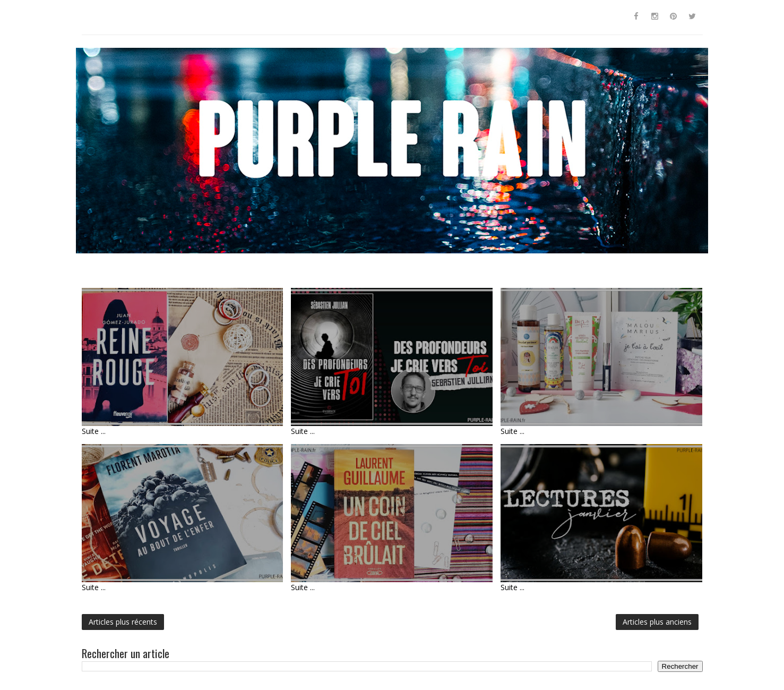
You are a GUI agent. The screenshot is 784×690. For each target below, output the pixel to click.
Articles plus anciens (657, 622)
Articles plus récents (123, 622)
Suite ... (94, 431)
